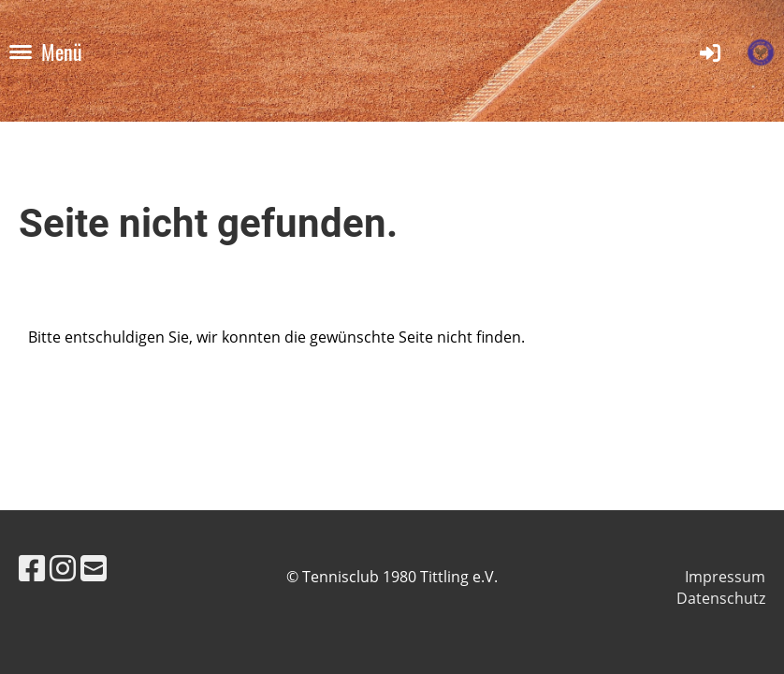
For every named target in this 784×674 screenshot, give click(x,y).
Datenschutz (721, 598)
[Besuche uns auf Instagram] (63, 568)
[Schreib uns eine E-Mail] (94, 568)
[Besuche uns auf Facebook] (32, 568)
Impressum (725, 577)
